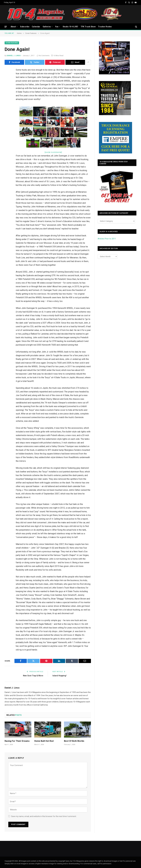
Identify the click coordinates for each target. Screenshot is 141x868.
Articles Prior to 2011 (107, 239)
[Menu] (6, 27)
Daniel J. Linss (14, 56)
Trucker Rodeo (105, 27)
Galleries (47, 27)
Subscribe (25, 27)
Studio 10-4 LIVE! (70, 27)
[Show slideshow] (53, 152)
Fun (57, 27)
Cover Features (12, 43)
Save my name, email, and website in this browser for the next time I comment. (44, 816)
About (13, 27)
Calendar (36, 27)
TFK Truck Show (88, 27)
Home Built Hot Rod (44, 741)
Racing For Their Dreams (17, 741)
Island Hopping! (60, 676)
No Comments (43, 56)
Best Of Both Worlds (74, 741)
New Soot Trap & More (33, 676)
